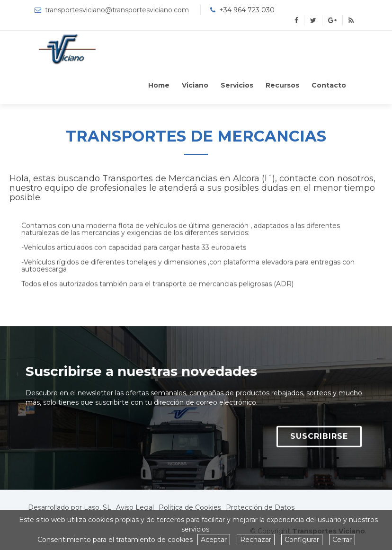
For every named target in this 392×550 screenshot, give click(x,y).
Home (159, 85)
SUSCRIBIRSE (319, 441)
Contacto (329, 85)
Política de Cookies (190, 507)
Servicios (237, 85)
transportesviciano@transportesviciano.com (117, 10)
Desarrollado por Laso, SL (70, 507)
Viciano (195, 85)
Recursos (282, 85)
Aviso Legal (135, 507)
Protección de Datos (260, 507)
